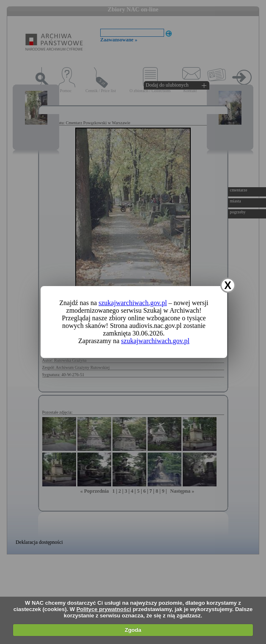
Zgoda (133, 630)
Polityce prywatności (104, 609)
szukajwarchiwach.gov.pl (133, 303)
